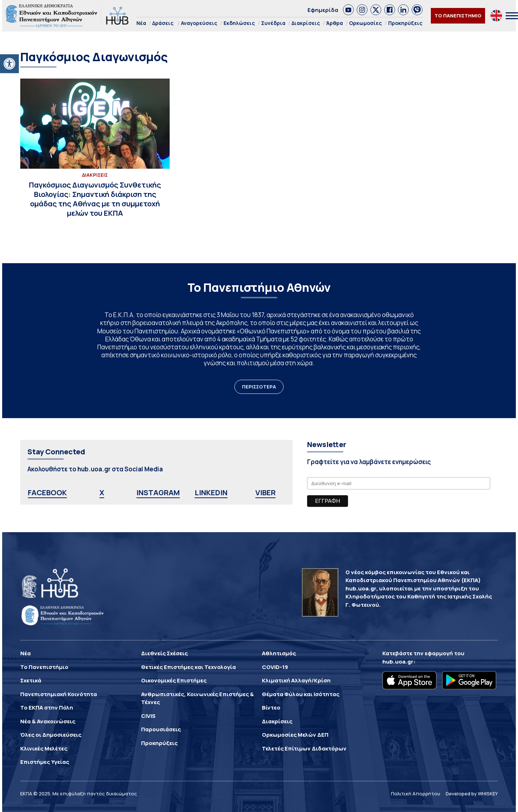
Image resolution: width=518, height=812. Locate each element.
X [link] (102, 493)
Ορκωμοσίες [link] (366, 23)
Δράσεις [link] (163, 23)
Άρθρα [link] (335, 23)
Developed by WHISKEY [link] (472, 794)
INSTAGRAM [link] (158, 493)
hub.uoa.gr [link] (398, 662)
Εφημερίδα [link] (323, 10)
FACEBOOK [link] (47, 493)
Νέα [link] (141, 23)
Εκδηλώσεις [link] (239, 23)
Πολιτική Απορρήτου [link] (416, 794)
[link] (9, 64)
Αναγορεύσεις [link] (199, 23)
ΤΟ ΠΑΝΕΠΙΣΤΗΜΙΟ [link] (458, 16)
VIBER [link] (266, 493)
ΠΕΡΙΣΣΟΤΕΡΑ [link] (259, 387)
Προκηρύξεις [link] (405, 23)
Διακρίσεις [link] (306, 23)
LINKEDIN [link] (211, 493)
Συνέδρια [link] (273, 23)
